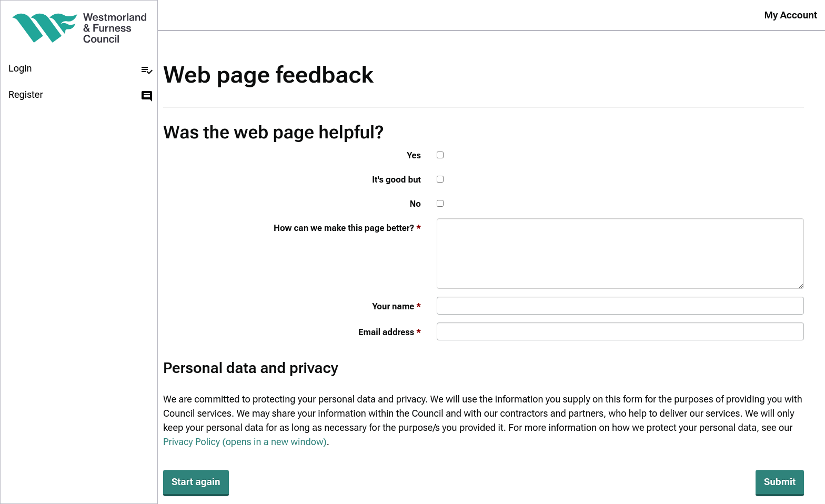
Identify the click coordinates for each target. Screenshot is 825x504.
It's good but (396, 180)
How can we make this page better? (344, 228)
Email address (386, 332)
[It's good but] (440, 179)
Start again (196, 482)
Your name (393, 306)
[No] (440, 203)
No (415, 204)
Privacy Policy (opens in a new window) (245, 442)
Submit (780, 482)
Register (81, 96)
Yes (414, 155)
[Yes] (440, 155)
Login (81, 69)
